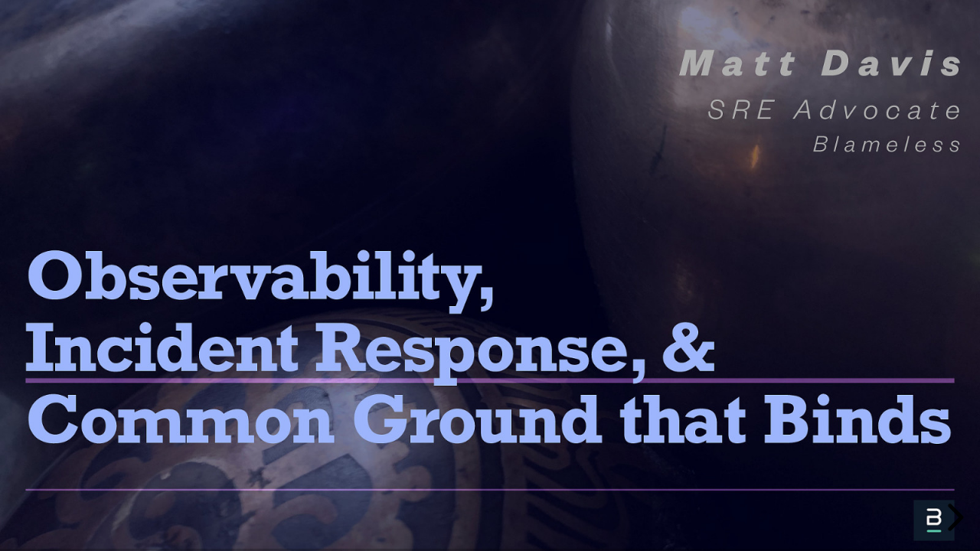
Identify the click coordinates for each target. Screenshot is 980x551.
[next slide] (953, 517)
